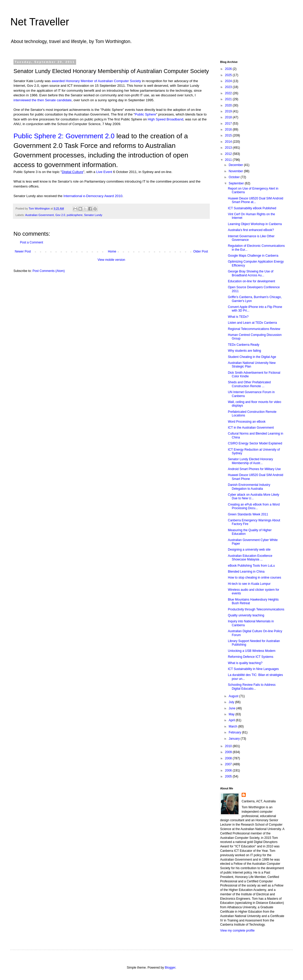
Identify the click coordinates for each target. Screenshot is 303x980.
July (232, 702)
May (232, 714)
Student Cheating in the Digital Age (252, 357)
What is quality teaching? (245, 663)
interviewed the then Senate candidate (42, 100)
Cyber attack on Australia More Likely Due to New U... (254, 496)
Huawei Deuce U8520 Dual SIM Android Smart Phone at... (255, 200)
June (232, 708)
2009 (229, 752)
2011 (229, 160)
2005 (229, 776)
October (235, 177)
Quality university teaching (246, 615)
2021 (229, 99)
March (233, 726)
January (235, 739)
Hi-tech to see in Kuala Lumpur (249, 584)
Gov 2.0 (60, 215)
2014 (229, 142)
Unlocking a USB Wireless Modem (252, 651)
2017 (229, 124)
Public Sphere (145, 114)
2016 (229, 129)
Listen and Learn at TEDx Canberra (252, 323)
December (236, 165)
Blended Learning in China (246, 572)
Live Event (104, 172)
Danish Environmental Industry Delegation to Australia (249, 487)
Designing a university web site (249, 550)
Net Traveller (40, 22)
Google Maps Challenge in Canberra (253, 256)
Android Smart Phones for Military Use (254, 469)
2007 (229, 764)
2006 (229, 770)
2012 (229, 154)
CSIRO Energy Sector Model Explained (255, 443)
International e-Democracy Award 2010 (93, 196)
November (236, 171)
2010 (229, 746)
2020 (229, 105)
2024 (229, 81)
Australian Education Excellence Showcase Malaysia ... (250, 558)
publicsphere (74, 215)
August (234, 696)
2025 (229, 75)
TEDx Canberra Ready (244, 345)
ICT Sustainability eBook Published (252, 208)
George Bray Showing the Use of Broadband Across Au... (251, 273)
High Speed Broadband (165, 119)
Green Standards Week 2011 (248, 514)
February (235, 732)
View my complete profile (237, 931)
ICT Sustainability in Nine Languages (253, 669)
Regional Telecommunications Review (254, 329)
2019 (229, 111)
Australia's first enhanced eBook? (251, 230)
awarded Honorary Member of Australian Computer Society (96, 81)
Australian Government (39, 215)
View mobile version (111, 260)
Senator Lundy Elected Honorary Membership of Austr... (250, 461)
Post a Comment (31, 242)
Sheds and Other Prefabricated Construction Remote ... (249, 384)
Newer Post (23, 251)
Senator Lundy (93, 215)
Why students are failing (244, 351)
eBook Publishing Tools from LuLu (251, 566)
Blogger (170, 968)
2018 (229, 117)
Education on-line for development (251, 281)
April (232, 720)
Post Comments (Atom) (49, 271)
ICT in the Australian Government (251, 428)
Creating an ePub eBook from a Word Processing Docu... (254, 506)
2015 (229, 135)
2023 (229, 87)
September (237, 183)
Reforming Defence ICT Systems (251, 657)
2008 (229, 758)
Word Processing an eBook (247, 422)
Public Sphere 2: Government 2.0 (64, 136)
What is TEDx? (238, 317)
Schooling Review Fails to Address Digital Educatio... (252, 687)
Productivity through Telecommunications (256, 609)
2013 (229, 148)
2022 (229, 93)
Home (112, 251)
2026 (229, 69)
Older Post (201, 251)
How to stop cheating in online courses (254, 578)
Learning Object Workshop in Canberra (255, 224)
